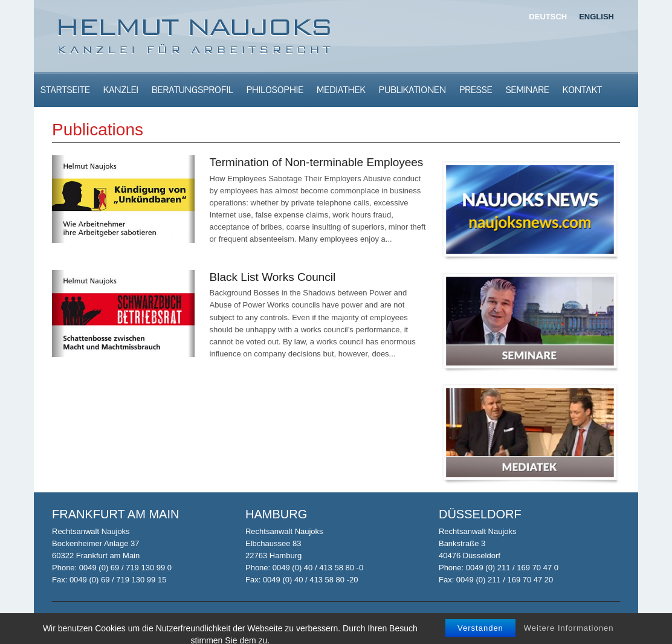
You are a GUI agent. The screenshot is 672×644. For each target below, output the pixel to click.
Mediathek (341, 90)
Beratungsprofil (192, 90)
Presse (476, 90)
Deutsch (548, 17)
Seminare (528, 90)
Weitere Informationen (569, 634)
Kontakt (582, 90)
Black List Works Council (273, 277)
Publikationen (412, 90)
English (596, 17)
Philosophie (275, 90)
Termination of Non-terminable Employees (317, 162)
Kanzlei (121, 90)
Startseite (65, 90)
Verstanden (480, 634)
